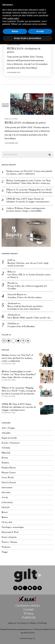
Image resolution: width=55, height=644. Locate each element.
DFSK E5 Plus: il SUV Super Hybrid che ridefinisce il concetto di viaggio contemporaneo (28, 200)
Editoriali (6, 453)
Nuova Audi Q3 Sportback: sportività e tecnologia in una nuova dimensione (25, 308)
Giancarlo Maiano (15, 295)
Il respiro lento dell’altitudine (21, 327)
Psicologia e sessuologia (13, 527)
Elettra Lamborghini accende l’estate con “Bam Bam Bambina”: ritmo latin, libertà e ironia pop (29, 182)
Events (5, 458)
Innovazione (14, 45)
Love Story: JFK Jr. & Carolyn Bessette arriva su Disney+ (29, 276)
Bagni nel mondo (9, 438)
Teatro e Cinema (9, 542)
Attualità (6, 433)
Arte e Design (8, 428)
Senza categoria (9, 537)
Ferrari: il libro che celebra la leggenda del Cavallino (27, 287)
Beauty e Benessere (11, 443)
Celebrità (6, 448)
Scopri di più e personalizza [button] (27, 638)
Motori (5, 512)
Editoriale (46, 4)
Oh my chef (7, 522)
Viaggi (5, 552)
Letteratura (7, 502)
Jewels (5, 498)
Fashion (5, 463)
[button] (50, 155)
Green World (8, 478)
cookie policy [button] (13, 618)
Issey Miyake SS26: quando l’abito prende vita (29, 318)
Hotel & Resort (9, 483)
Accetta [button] (40, 631)
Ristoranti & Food (10, 532)
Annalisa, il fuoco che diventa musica (25, 297)
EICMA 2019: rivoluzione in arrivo (25, 123)
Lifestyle (6, 507)
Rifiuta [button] (15, 631)
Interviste (6, 493)
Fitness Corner (9, 473)
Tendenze (6, 547)
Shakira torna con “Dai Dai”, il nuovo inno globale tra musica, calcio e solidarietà (29, 173)
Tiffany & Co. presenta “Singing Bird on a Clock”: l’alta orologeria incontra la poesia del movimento (29, 191)
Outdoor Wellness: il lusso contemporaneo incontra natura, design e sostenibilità (26, 210)
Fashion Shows (9, 468)
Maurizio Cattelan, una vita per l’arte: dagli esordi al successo (28, 265)
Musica (5, 517)
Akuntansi (12, 303)
